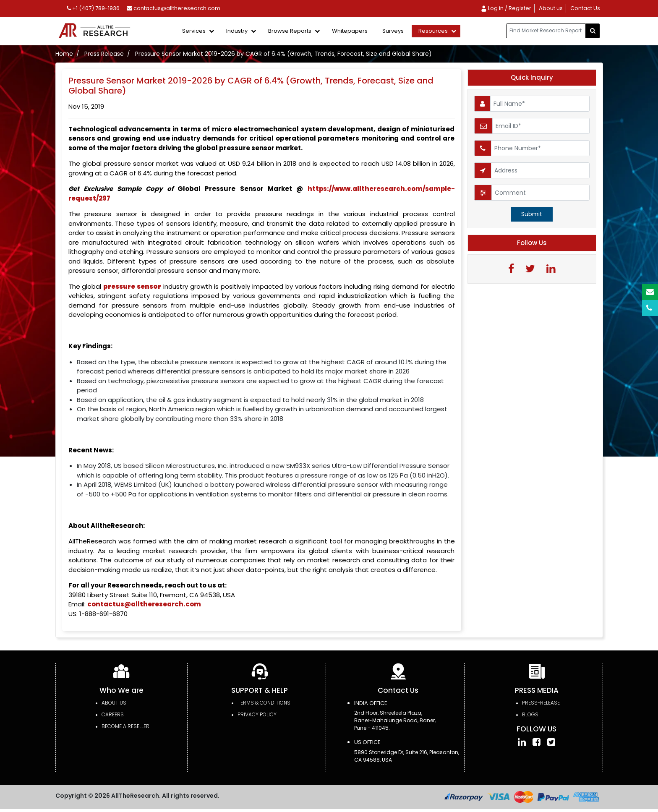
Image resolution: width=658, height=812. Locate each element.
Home (64, 54)
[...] (546, 31)
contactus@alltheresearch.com (174, 8)
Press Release (104, 54)
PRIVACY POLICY (257, 714)
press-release (541, 703)
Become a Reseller (125, 726)
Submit (532, 214)
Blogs (530, 714)
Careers (113, 714)
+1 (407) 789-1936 (93, 8)
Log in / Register (506, 8)
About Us (114, 703)
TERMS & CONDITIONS (264, 703)
